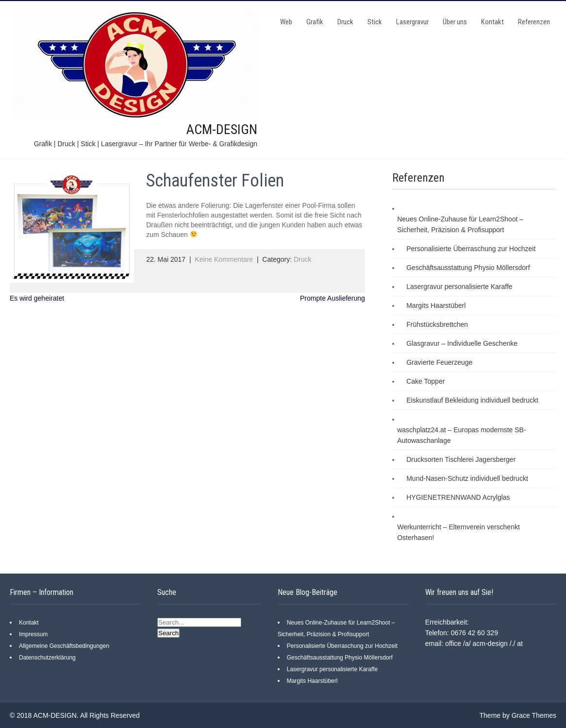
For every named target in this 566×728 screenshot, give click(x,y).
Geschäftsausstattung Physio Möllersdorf (468, 268)
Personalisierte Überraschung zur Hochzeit (471, 249)
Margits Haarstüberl (436, 305)
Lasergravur (412, 22)
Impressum (33, 634)
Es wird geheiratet (37, 298)
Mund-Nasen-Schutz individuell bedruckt (467, 478)
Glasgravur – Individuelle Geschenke (462, 343)
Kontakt (492, 22)
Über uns (455, 22)
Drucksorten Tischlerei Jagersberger (461, 459)
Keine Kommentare (224, 259)
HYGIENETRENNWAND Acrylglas (458, 497)
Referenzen (534, 22)
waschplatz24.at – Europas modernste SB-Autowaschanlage (461, 435)
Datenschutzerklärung (47, 658)
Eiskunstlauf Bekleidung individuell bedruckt (472, 400)
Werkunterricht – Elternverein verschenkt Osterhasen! (458, 532)
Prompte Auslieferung (333, 298)
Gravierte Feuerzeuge (439, 362)
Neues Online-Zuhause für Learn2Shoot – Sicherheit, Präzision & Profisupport (460, 224)
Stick (375, 22)
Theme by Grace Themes (518, 715)
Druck (345, 22)
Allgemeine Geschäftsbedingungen (64, 646)
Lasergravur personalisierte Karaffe (459, 287)
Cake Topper (425, 381)
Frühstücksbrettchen (437, 324)
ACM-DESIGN (222, 129)
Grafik (315, 22)
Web (286, 22)
